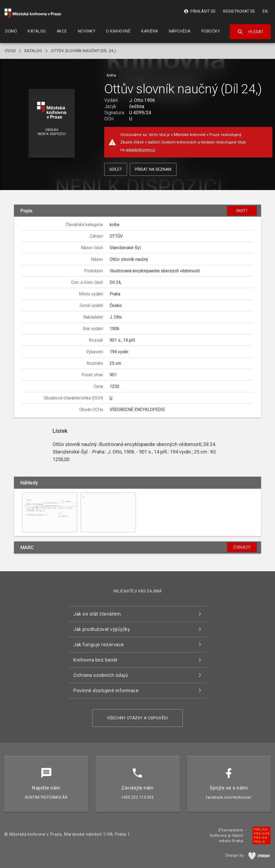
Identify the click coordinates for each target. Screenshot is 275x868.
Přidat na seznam (153, 169)
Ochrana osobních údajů (101, 675)
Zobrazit (242, 547)
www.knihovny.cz (140, 150)
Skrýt (242, 211)
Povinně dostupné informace (106, 690)
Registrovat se (239, 11)
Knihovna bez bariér (96, 660)
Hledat (250, 32)
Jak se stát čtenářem (97, 614)
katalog (33, 51)
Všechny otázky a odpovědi (138, 718)
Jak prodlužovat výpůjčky (102, 629)
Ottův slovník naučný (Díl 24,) (83, 51)
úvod (10, 51)
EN (265, 11)
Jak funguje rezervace (99, 644)
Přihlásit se (200, 11)
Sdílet (116, 169)
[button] (51, 124)
